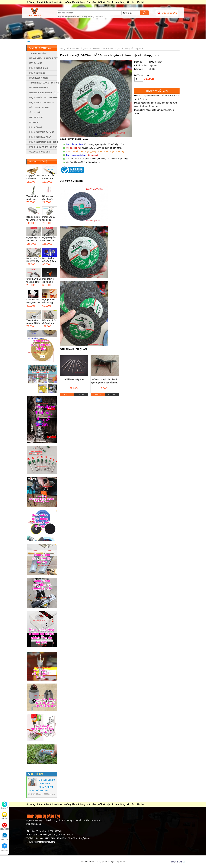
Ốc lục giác (35, 112)
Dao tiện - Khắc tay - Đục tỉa (43, 147)
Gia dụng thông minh (40, 152)
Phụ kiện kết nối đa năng (42, 132)
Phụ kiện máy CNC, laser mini (43, 98)
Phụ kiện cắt (36, 127)
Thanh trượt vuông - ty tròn (43, 83)
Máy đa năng (36, 63)
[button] (96, 134)
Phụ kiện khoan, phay (40, 137)
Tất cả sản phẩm (38, 53)
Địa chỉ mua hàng (116, 2)
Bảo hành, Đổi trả (96, 2)
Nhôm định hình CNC (39, 88)
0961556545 (169, 13)
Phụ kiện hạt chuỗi (39, 68)
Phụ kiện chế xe (37, 73)
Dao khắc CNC (36, 117)
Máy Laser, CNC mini (39, 108)
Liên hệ (140, 2)
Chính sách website (52, 2)
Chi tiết (81, 394)
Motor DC (34, 122)
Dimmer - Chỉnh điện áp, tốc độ (43, 93)
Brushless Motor (39, 78)
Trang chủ (35, 2)
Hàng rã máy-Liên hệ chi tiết (43, 58)
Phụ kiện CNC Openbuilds (42, 103)
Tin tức (131, 2)
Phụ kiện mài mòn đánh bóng (43, 142)
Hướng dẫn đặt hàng (75, 2)
